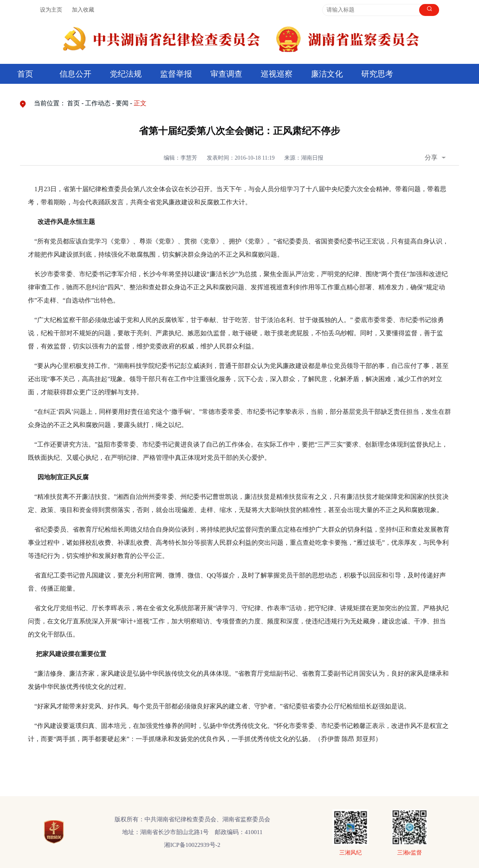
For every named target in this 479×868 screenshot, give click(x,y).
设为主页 (51, 10)
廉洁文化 (327, 74)
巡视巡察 (277, 74)
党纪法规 (126, 74)
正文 (140, 103)
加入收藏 (83, 10)
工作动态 (98, 103)
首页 (25, 74)
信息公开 (75, 74)
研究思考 (377, 74)
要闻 (122, 103)
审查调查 (226, 74)
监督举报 (176, 74)
